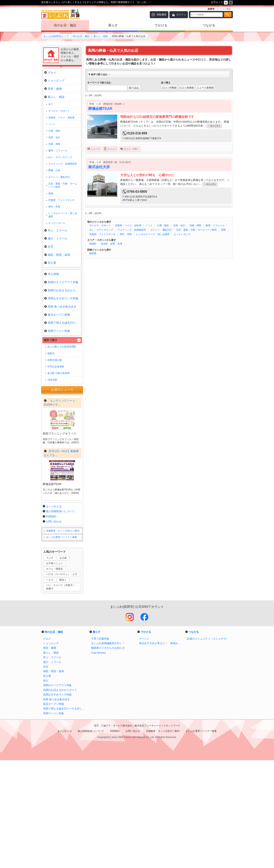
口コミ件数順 (169, 88)
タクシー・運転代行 (161, 230)
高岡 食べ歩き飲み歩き (60, 307)
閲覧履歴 (162, 15)
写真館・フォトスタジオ (102, 234)
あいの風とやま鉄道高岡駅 (62, 347)
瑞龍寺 (51, 353)
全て (51, 104)
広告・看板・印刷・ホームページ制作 (197, 230)
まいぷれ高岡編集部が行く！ (108, 751)
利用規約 (51, 624)
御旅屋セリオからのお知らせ (108, 756)
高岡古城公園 (55, 360)
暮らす (113, 25)
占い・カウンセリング (101, 230)
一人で (50, 688)
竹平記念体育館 (56, 367)
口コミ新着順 (187, 88)
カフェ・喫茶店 (55, 677)
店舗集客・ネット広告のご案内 (63, 639)
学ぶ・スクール (56, 230)
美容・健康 (53, 89)
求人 (46, 788)
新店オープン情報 (57, 315)
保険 (223, 230)
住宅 (49, 247)
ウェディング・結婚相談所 (132, 230)
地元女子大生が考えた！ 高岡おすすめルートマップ (161, 751)
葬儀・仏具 (54, 170)
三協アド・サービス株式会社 (117, 833)
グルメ (50, 72)
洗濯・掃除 (195, 225)
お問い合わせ (54, 629)
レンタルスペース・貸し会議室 (153, 234)
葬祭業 (93, 253)
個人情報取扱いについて (60, 619)
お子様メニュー (55, 671)
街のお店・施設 (65, 25)
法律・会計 (179, 225)
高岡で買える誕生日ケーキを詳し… (63, 323)
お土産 (63, 666)
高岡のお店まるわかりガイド (63, 290)
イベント (144, 746)
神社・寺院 (126, 234)
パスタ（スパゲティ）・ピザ (62, 682)
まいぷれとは (54, 614)
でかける (161, 25)
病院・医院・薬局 (57, 255)
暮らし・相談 (101, 36)
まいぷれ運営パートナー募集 (62, 645)
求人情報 (52, 274)
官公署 (50, 263)
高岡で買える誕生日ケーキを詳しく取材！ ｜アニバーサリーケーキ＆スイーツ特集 (65, 816)
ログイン (181, 15)
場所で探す (51, 340)
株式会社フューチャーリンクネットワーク (157, 833)
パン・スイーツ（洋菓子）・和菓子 (62, 695)
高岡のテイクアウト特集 (61, 282)
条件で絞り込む (99, 74)
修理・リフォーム (215, 225)
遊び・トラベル (56, 238)
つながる (209, 25)
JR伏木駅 (52, 380)
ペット (149, 225)
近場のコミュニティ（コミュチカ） (208, 746)
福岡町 (93, 244)
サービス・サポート (100, 225)
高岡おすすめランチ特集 (61, 298)
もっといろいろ (182, 234)
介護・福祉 (163, 225)
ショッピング (54, 80)
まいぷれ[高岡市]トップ (56, 36)
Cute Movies (98, 760)
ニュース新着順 (205, 88)
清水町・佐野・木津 (111, 244)
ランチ (50, 666)
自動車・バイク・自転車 (128, 225)
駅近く (63, 688)
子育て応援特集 (100, 746)
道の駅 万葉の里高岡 (58, 373)
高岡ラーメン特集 (57, 331)
